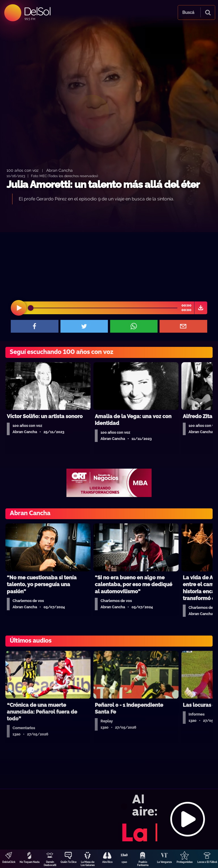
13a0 (124, 862)
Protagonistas (185, 862)
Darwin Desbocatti (50, 864)
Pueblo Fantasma (143, 864)
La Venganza (164, 862)
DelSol (37, 11)
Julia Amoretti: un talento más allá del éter (103, 184)
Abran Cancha (59, 170)
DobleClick (9, 862)
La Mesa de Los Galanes (88, 864)
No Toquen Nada (30, 862)
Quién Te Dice (68, 862)
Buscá (188, 12)
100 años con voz (23, 170)
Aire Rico (107, 862)
